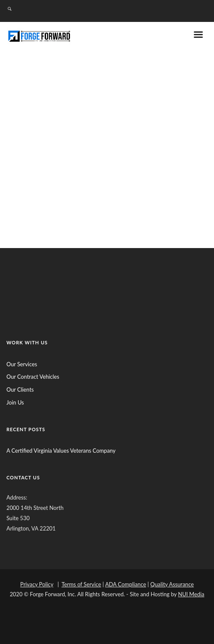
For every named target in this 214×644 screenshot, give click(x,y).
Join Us (15, 402)
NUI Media (191, 594)
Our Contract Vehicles (33, 377)
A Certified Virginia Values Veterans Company (61, 451)
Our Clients (20, 389)
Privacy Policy (37, 584)
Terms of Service (81, 584)
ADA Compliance (126, 584)
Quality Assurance (172, 584)
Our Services (22, 364)
